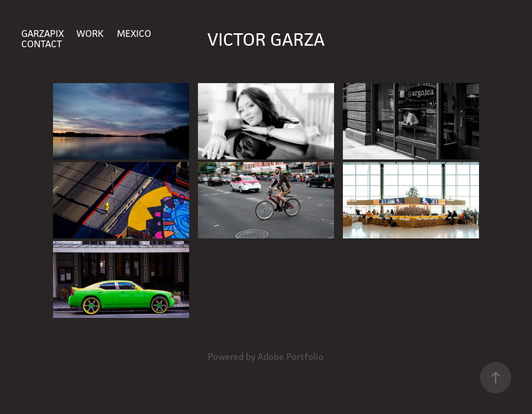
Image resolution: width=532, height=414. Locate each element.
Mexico (134, 33)
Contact (42, 44)
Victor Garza (266, 39)
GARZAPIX (43, 33)
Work (90, 33)
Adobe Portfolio (291, 357)
